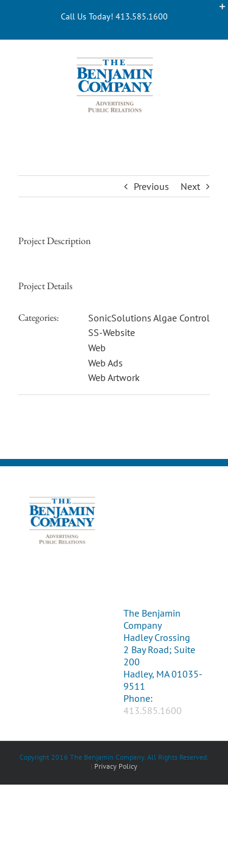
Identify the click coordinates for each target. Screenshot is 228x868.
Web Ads (105, 363)
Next (190, 186)
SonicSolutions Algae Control (149, 318)
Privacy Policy (116, 766)
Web (97, 348)
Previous (151, 186)
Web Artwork (114, 377)
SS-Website (112, 332)
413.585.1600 (153, 710)
